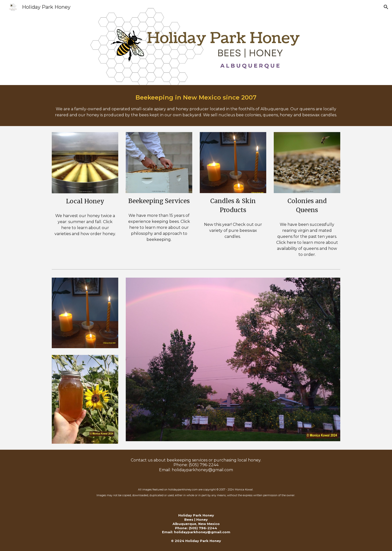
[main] (196, 106)
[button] (386, 7)
